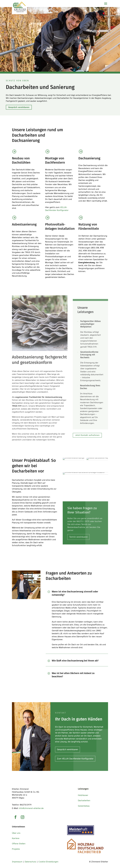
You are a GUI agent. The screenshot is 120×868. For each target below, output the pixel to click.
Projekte (16, 849)
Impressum (17, 862)
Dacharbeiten (84, 800)
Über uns (16, 833)
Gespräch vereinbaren (19, 107)
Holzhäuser (83, 795)
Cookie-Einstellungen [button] (48, 862)
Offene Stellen (19, 844)
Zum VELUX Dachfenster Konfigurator (75, 759)
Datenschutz (30, 862)
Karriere (16, 838)
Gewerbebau (84, 806)
